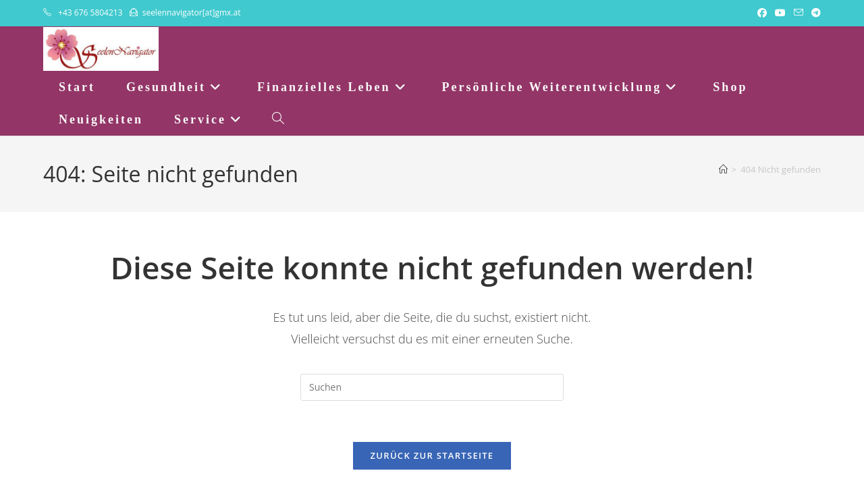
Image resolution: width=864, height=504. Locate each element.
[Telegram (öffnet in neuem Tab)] (814, 13)
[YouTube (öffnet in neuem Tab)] (780, 13)
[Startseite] (723, 169)
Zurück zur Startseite (432, 455)
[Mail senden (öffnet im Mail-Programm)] (799, 13)
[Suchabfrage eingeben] (432, 387)
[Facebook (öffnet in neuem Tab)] (762, 13)
